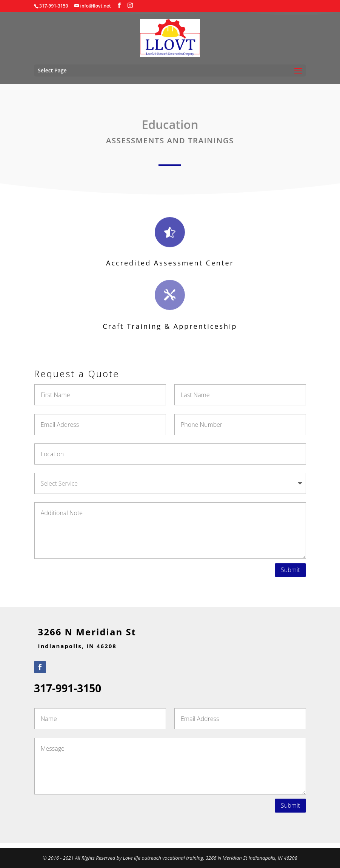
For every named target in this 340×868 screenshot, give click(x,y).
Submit (290, 570)
